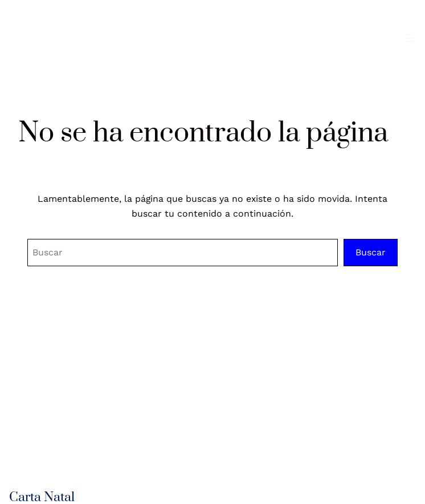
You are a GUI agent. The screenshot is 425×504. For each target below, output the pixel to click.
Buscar (371, 252)
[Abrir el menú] (409, 38)
